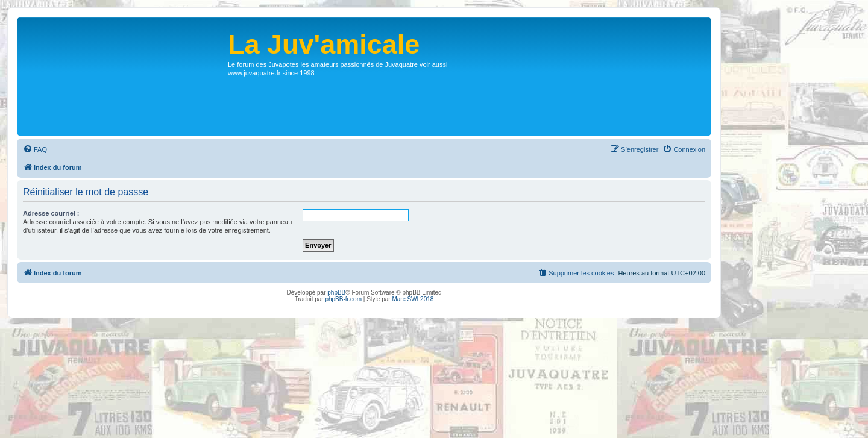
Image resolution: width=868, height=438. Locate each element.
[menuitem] (35, 149)
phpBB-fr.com (343, 299)
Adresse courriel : (51, 213)
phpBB (336, 293)
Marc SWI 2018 (413, 299)
